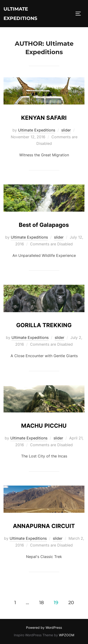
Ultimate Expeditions (20, 14)
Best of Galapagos (44, 225)
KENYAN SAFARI (44, 118)
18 (42, 603)
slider (66, 130)
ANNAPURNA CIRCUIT (44, 526)
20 (71, 603)
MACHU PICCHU (44, 426)
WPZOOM (67, 635)
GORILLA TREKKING (44, 325)
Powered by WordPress (44, 627)
